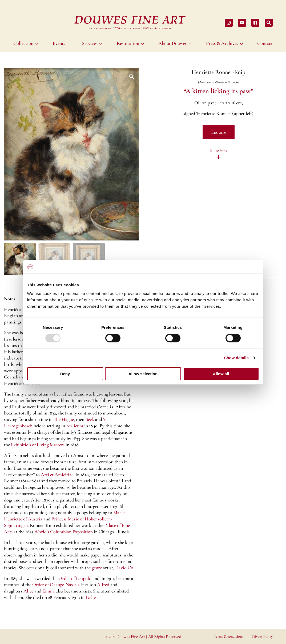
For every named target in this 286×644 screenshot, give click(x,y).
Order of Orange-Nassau (56, 584)
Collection (23, 43)
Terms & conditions (228, 636)
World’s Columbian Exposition (64, 532)
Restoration (128, 43)
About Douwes (172, 43)
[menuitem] (27, 43)
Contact (265, 43)
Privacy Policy (262, 636)
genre (97, 568)
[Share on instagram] (229, 23)
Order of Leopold (75, 578)
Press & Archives (222, 43)
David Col (125, 568)
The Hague (64, 419)
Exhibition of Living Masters (38, 445)
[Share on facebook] (255, 23)
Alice (28, 591)
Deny (65, 374)
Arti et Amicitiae (57, 475)
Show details (236, 358)
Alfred (103, 584)
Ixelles (91, 597)
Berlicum (75, 426)
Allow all (221, 374)
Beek (90, 419)
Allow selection (143, 374)
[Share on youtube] (242, 23)
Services (90, 43)
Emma (49, 591)
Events (59, 43)
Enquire (219, 132)
